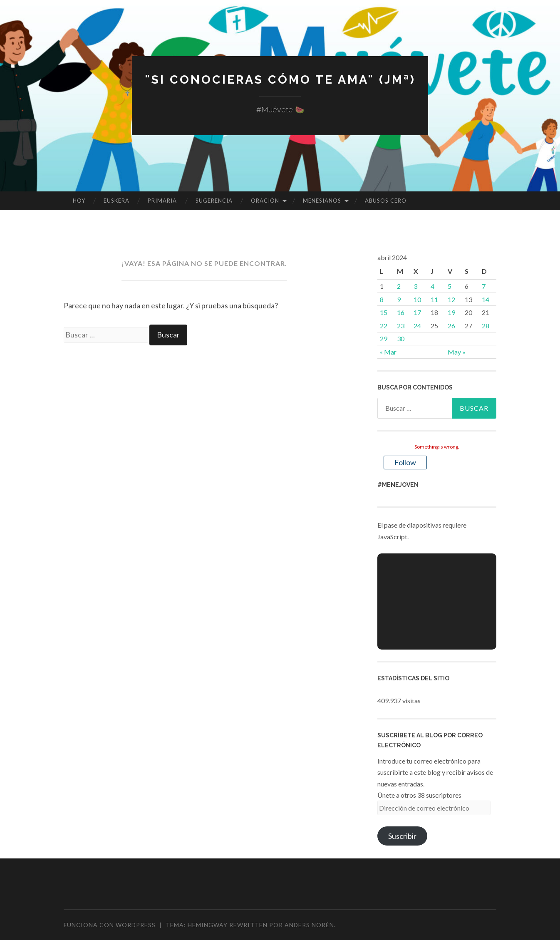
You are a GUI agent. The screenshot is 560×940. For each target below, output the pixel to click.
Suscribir (402, 836)
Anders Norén (309, 925)
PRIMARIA (162, 201)
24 (417, 326)
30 (401, 339)
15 (384, 312)
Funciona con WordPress (110, 925)
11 (434, 299)
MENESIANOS (322, 201)
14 (486, 299)
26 (451, 326)
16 (401, 312)
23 (401, 326)
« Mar (388, 352)
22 (384, 326)
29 (384, 339)
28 (486, 326)
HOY (79, 201)
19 (451, 312)
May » (457, 352)
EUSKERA (116, 201)
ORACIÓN (265, 201)
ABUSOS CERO (386, 201)
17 (417, 312)
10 (417, 299)
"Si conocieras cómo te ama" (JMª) (280, 79)
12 (451, 299)
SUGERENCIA (214, 201)
